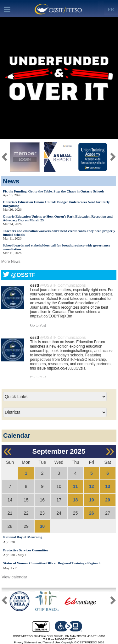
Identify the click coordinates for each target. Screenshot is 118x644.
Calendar (17, 436)
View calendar (14, 577)
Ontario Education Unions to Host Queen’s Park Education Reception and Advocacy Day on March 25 (58, 218)
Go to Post (38, 325)
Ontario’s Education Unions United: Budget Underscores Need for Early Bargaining (56, 204)
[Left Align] (111, 8)
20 (108, 500)
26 (92, 513)
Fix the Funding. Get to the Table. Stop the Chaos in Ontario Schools (53, 191)
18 (76, 500)
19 (92, 500)
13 (108, 486)
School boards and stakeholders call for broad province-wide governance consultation (56, 247)
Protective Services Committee (26, 550)
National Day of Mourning (23, 537)
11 (76, 486)
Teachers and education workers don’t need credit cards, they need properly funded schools (59, 233)
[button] (113, 602)
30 (42, 526)
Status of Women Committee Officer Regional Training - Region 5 (52, 563)
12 (92, 486)
